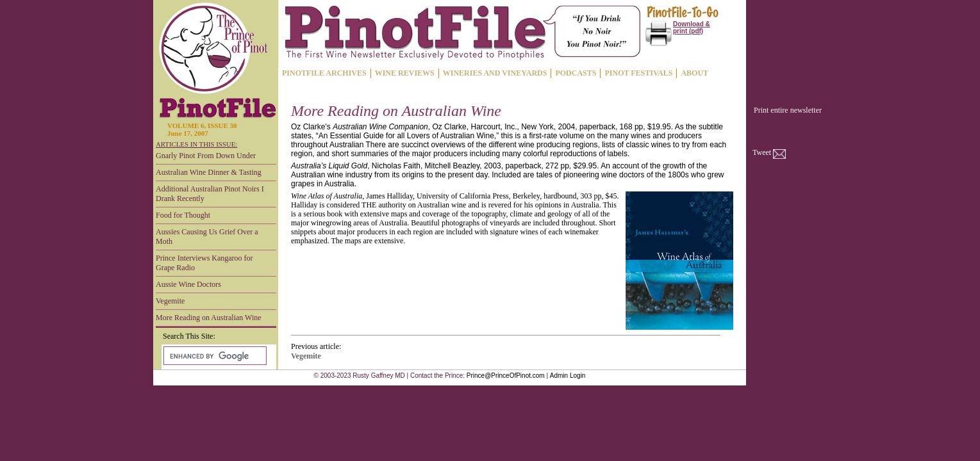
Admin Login (568, 376)
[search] (214, 356)
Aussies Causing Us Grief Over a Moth (207, 237)
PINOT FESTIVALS (638, 73)
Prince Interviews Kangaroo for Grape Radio (204, 263)
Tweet (762, 152)
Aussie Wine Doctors (188, 284)
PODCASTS (576, 73)
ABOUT (694, 73)
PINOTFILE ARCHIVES (324, 73)
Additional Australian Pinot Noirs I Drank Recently (210, 194)
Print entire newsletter (788, 110)
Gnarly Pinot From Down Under (206, 156)
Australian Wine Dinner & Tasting (209, 172)
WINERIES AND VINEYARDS (495, 73)
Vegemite (170, 301)
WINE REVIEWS (405, 73)
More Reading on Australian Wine (209, 318)
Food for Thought (183, 215)
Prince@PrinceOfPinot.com (506, 376)
